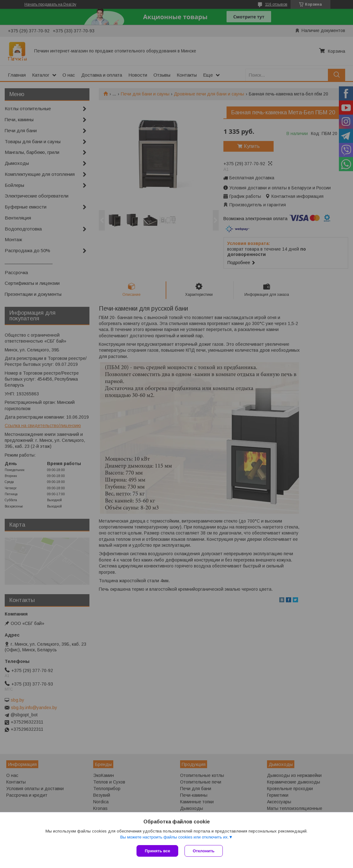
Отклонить (203, 851)
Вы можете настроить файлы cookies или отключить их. (174, 837)
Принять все (157, 851)
